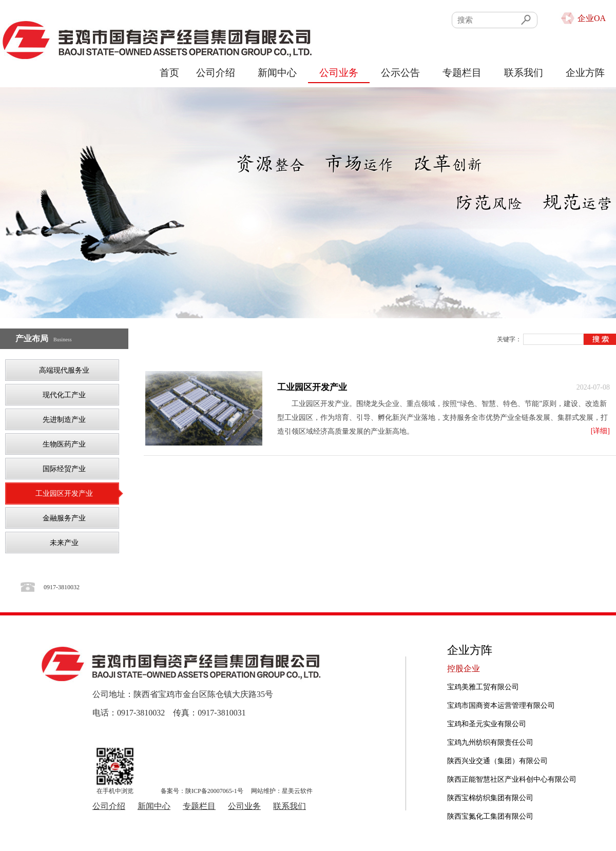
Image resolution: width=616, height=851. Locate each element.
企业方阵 (585, 73)
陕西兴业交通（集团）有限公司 (497, 761)
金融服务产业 (64, 518)
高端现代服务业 (64, 370)
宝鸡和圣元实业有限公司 (487, 724)
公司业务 (339, 73)
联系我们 (524, 73)
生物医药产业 (64, 444)
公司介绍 (216, 73)
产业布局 (32, 339)
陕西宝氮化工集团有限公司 (490, 816)
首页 (169, 73)
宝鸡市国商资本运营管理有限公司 (501, 705)
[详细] (600, 431)
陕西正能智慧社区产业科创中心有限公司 (512, 779)
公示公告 (400, 73)
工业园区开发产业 (64, 494)
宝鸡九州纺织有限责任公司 (490, 742)
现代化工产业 (64, 395)
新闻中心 (277, 73)
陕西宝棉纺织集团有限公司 (490, 798)
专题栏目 (462, 73)
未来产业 (64, 543)
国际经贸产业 (64, 469)
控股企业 (464, 669)
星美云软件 (297, 791)
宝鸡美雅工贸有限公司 (483, 687)
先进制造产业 (64, 420)
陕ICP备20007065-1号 (214, 791)
